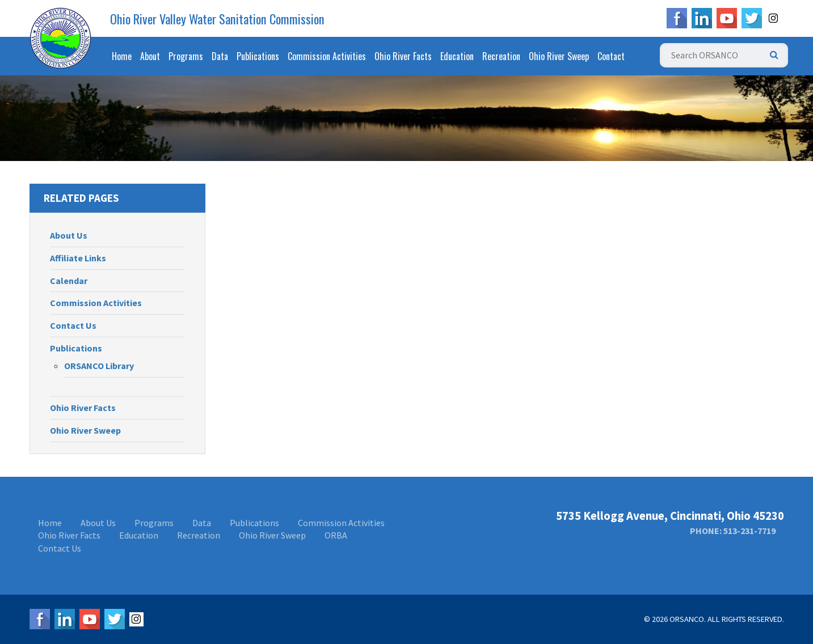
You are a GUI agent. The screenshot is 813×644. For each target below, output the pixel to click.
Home (122, 56)
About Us (69, 235)
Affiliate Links (78, 258)
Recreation (501, 56)
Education (457, 56)
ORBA (336, 535)
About (150, 56)
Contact (611, 56)
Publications (258, 56)
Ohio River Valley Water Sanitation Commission (217, 19)
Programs (186, 56)
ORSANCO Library (99, 366)
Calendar (69, 281)
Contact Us (73, 325)
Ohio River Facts (403, 56)
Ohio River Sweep (559, 56)
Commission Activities (327, 56)
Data (220, 56)
